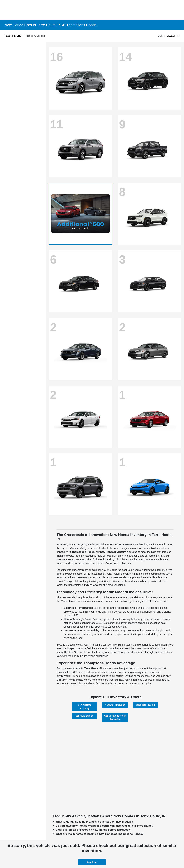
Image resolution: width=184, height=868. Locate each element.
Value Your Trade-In (145, 705)
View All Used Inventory (84, 707)
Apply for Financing (115, 705)
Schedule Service (84, 716)
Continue (92, 862)
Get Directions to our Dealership (115, 717)
